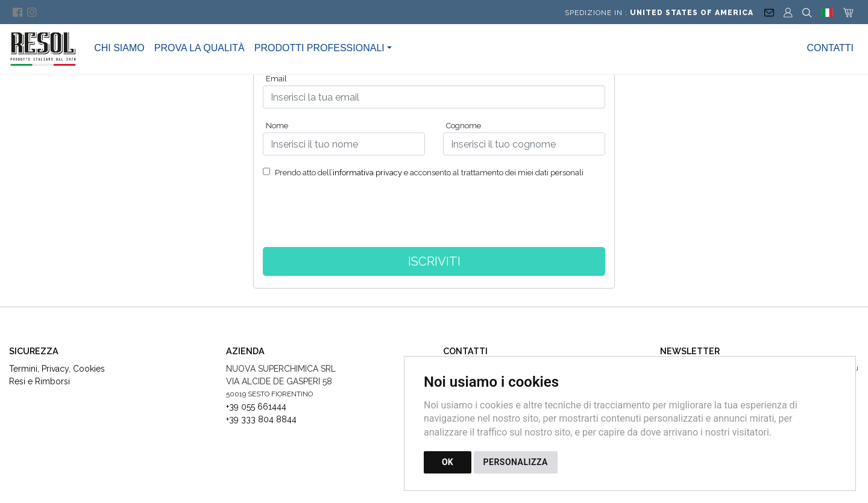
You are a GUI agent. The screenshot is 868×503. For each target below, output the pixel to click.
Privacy (55, 369)
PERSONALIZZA (516, 462)
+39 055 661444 (256, 407)
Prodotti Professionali (319, 48)
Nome (277, 126)
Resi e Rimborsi (39, 381)
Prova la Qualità (200, 48)
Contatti (830, 48)
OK (448, 462)
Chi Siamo (119, 48)
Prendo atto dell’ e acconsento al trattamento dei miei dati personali (428, 173)
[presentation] (434, 217)
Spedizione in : (659, 13)
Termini (23, 369)
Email (276, 79)
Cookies (89, 369)
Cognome (464, 126)
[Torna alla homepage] (49, 48)
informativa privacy (367, 173)
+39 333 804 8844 (261, 419)
